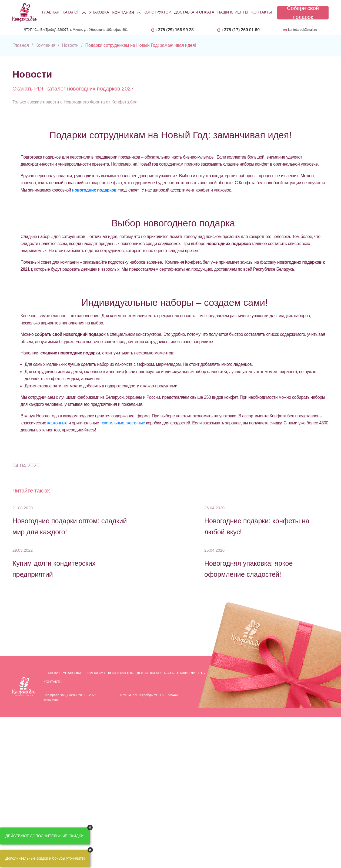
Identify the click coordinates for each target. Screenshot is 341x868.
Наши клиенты (233, 12)
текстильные (112, 423)
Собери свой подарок (303, 13)
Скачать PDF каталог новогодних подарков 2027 (73, 89)
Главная (51, 12)
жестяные (136, 423)
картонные (57, 423)
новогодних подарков (94, 190)
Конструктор (157, 12)
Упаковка (99, 12)
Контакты (262, 12)
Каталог (71, 12)
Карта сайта (51, 700)
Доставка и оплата (194, 12)
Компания (95, 673)
